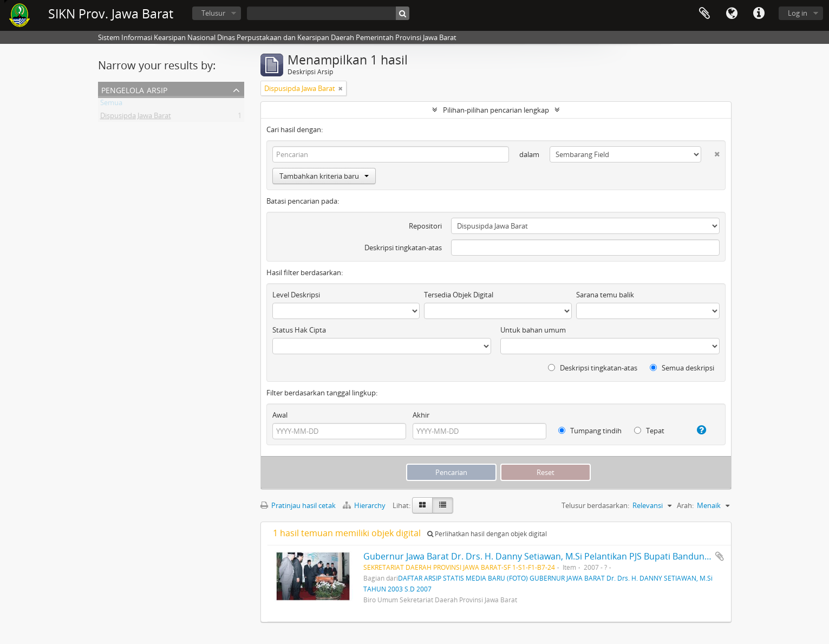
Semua (111, 105)
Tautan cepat (759, 14)
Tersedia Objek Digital (459, 295)
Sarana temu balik (605, 295)
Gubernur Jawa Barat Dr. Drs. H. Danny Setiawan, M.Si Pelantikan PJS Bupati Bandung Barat (549, 556)
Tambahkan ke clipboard (720, 556)
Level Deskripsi (296, 295)
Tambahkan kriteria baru (324, 176)
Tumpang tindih (590, 431)
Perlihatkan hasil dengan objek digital (487, 534)
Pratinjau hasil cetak (298, 505)
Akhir (421, 415)
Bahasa (732, 14)
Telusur (213, 13)
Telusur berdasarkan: (595, 505)
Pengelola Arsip (134, 89)
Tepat (649, 431)
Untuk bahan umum (533, 330)
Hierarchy (365, 505)
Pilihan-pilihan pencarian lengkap (496, 110)
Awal (280, 415)
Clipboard (704, 14)
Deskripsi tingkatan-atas (403, 248)
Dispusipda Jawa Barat (136, 118)
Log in (798, 13)
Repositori (425, 226)
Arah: (685, 505)
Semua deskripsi (682, 368)
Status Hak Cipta (299, 330)
